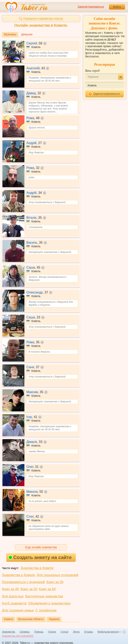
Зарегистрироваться (91, 7)
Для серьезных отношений (57, 575)
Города (52, 632)
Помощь (39, 632)
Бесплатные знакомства (44, 596)
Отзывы (89, 632)
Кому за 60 (47, 589)
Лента (76, 632)
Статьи (64, 632)
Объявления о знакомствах (49, 603)
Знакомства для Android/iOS (18, 636)
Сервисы (25, 632)
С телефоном (46, 610)
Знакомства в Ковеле (37, 568)
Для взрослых (13, 596)
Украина (54, 619)
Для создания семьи (18, 610)
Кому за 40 (10, 589)
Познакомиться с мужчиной (23, 582)
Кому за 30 (55, 582)
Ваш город (92, 71)
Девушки (27, 34)
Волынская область (31, 619)
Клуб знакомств (14, 603)
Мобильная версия (108, 632)
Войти (117, 7)
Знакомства (8, 632)
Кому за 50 (29, 589)
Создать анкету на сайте (40, 557)
